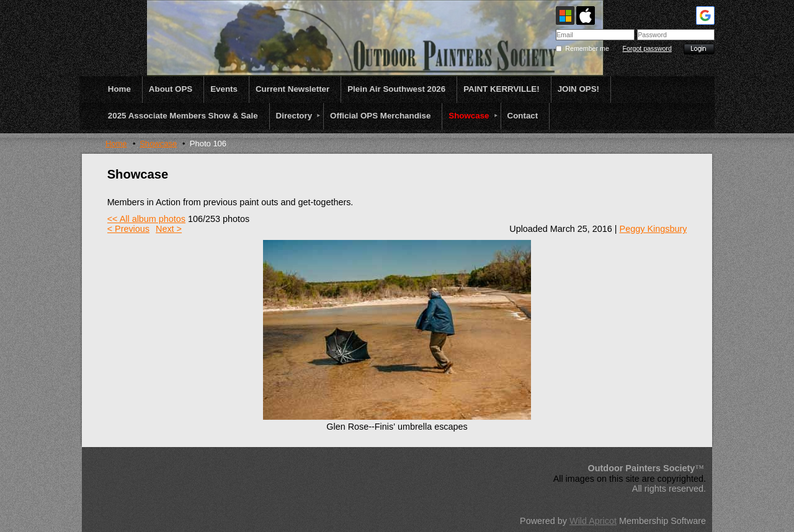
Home (116, 144)
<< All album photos (146, 219)
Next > (169, 229)
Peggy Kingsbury (653, 229)
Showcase (158, 144)
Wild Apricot (593, 521)
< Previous (128, 229)
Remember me (587, 48)
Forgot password (647, 48)
